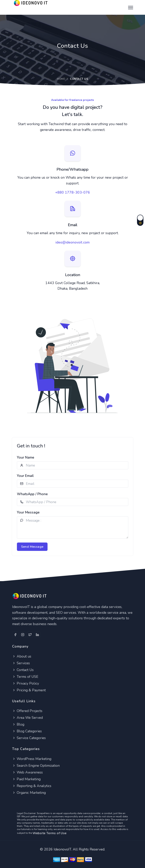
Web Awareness (27, 772)
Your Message (28, 512)
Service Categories (29, 738)
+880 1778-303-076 (72, 192)
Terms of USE (25, 677)
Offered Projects (27, 711)
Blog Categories (27, 731)
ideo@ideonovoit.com (73, 242)
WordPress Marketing (32, 759)
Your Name (26, 457)
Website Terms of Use (50, 833)
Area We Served (27, 718)
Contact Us (23, 670)
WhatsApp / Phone (32, 494)
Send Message (32, 547)
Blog (18, 724)
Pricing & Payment (29, 690)
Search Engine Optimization (36, 766)
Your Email (25, 476)
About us (22, 656)
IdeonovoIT (62, 849)
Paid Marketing (26, 779)
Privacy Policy (26, 683)
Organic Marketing (29, 793)
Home (61, 79)
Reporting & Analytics (32, 786)
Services (21, 663)
